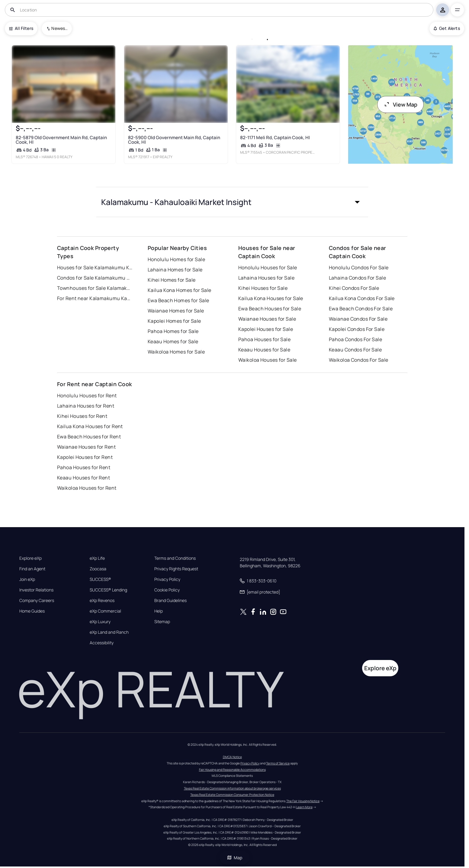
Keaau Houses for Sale (264, 350)
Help (159, 611)
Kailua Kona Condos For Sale (362, 298)
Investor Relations (36, 590)
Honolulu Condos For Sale (359, 267)
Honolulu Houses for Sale (268, 267)
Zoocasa (98, 569)
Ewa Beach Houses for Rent (89, 437)
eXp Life (97, 558)
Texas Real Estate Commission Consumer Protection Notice (232, 795)
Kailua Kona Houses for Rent (90, 426)
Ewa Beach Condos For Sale (361, 309)
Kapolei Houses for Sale (266, 329)
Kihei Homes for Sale (172, 280)
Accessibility (102, 643)
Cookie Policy (167, 590)
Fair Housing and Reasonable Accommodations (232, 770)
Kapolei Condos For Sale (357, 329)
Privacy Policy (167, 579)
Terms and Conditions (175, 558)
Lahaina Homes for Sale (175, 270)
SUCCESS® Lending (108, 590)
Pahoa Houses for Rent (84, 467)
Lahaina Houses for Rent (86, 406)
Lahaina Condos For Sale (357, 278)
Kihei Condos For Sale (354, 288)
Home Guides (32, 611)
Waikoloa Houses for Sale (268, 360)
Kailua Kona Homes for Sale (179, 290)
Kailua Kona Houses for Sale (271, 298)
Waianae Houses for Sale (267, 319)
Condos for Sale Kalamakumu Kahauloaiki (95, 278)
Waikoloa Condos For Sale (359, 360)
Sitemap (162, 622)
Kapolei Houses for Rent (85, 457)
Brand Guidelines (170, 601)
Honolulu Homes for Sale (176, 259)
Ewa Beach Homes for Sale (178, 300)
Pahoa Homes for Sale (173, 331)
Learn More (304, 807)
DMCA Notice (232, 757)
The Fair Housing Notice (303, 801)
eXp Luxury (100, 622)
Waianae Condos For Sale (358, 319)
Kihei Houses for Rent (82, 416)
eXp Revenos (102, 601)
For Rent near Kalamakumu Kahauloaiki (95, 298)
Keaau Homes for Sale (173, 341)
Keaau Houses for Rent (84, 478)
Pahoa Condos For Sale (355, 339)
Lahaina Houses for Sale (266, 278)
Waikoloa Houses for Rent (87, 488)
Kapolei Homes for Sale (174, 321)
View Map (400, 104)
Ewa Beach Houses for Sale (270, 309)
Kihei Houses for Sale (263, 288)
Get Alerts (447, 28)
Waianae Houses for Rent (86, 447)
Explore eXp (31, 558)
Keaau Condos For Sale (355, 350)
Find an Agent (32, 569)
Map (235, 858)
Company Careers (37, 601)
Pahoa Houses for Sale (264, 339)
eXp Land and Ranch (109, 632)
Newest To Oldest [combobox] (59, 28)
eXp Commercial (105, 611)
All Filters (21, 28)
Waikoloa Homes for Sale (176, 352)
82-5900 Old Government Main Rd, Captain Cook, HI (174, 140)
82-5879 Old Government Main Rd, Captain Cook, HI (61, 140)
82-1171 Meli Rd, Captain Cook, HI (275, 138)
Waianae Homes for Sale (176, 311)
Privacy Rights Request (176, 569)
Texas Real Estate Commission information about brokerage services (232, 788)
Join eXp (27, 579)
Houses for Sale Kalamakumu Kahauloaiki (95, 267)
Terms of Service (278, 763)
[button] (232, 202)
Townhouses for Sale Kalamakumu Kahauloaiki (95, 288)
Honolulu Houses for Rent (87, 396)
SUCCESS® (100, 579)
